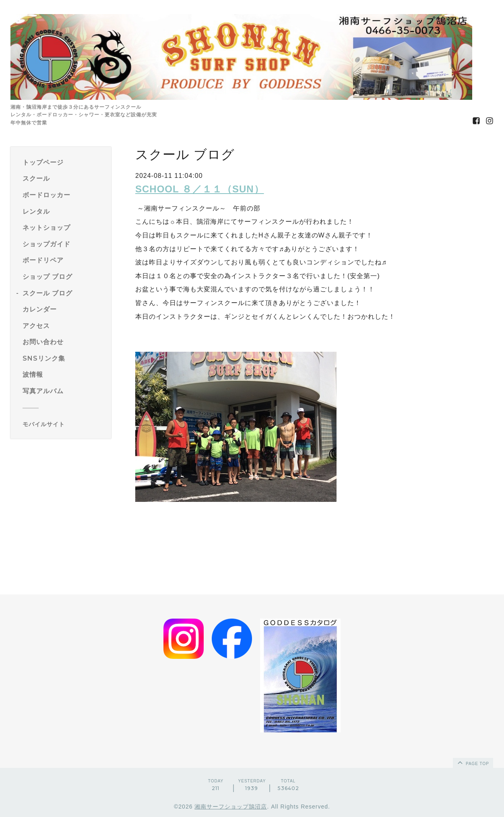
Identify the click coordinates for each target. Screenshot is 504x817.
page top (473, 762)
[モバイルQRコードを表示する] (64, 424)
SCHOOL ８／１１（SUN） (200, 189)
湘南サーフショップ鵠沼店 (231, 807)
